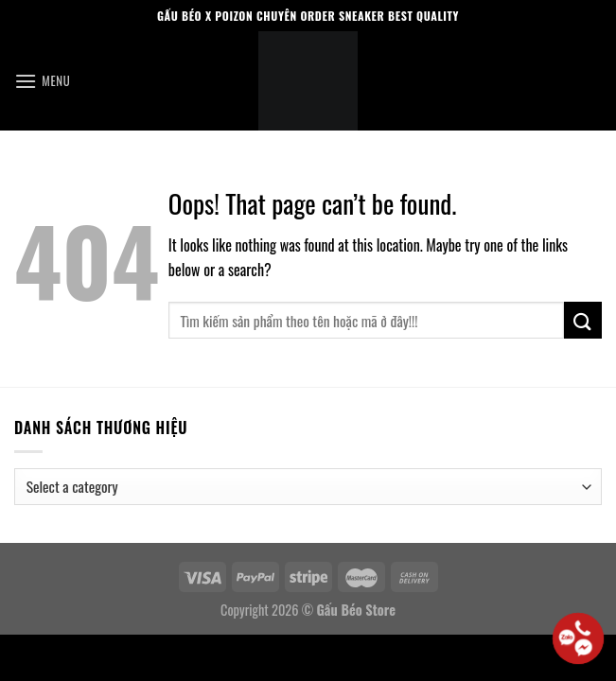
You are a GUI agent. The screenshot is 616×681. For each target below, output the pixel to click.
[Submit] (583, 320)
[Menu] (42, 81)
